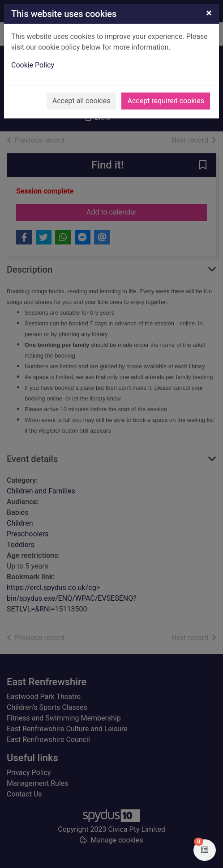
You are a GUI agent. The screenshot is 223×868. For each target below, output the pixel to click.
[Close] (209, 13)
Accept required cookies (166, 101)
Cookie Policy (33, 65)
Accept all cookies (81, 101)
